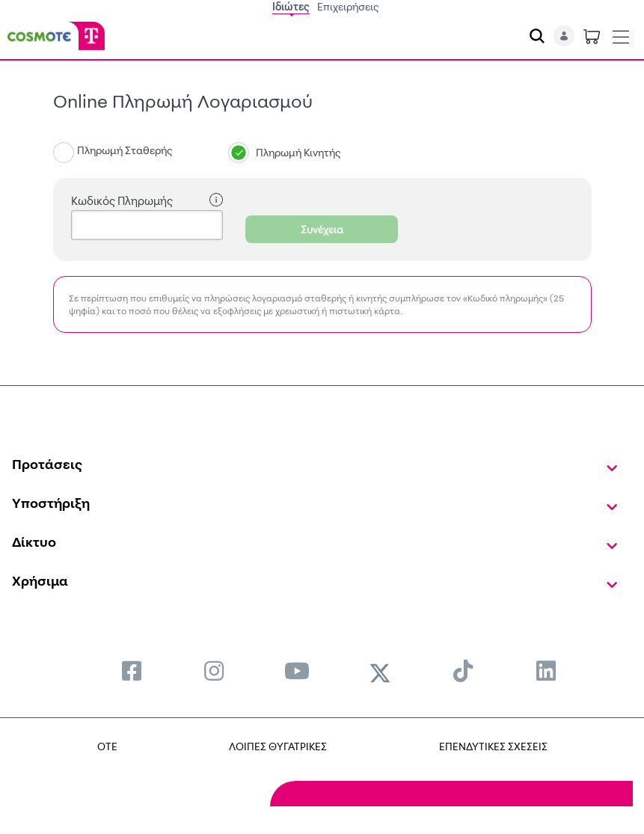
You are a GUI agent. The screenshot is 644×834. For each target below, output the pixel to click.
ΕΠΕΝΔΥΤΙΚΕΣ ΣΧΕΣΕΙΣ (493, 746)
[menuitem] (132, 671)
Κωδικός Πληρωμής (147, 201)
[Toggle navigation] (621, 34)
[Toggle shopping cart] (592, 36)
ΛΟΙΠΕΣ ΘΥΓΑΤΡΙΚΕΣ (278, 746)
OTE (107, 746)
